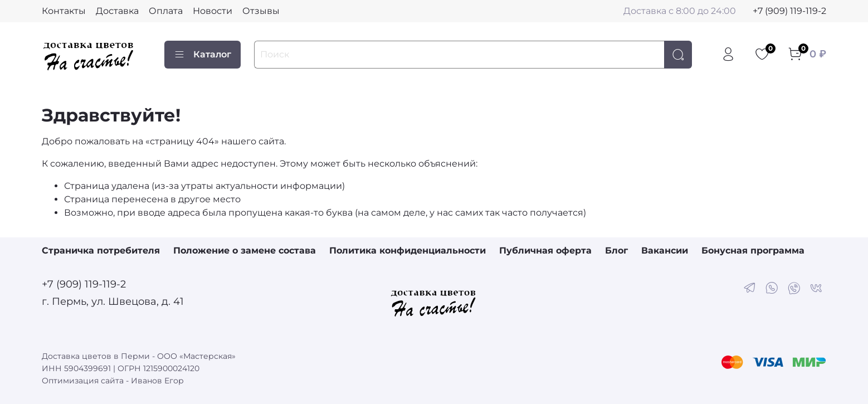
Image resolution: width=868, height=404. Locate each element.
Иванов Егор (157, 381)
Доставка (117, 11)
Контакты (64, 11)
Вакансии (665, 250)
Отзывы (261, 11)
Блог (616, 250)
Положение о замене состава (245, 250)
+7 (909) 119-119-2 (789, 11)
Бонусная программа (753, 250)
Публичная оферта (545, 250)
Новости (213, 11)
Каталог (203, 55)
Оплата (166, 11)
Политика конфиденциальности (408, 250)
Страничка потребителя (101, 250)
